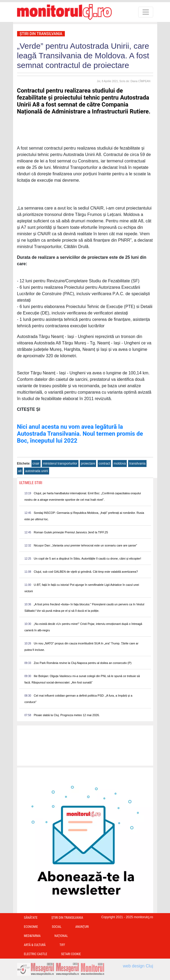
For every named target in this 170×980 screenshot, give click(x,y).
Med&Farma (32, 936)
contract (104, 464)
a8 (20, 471)
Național (61, 936)
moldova (120, 464)
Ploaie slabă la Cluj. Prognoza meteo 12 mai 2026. (67, 715)
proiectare (88, 464)
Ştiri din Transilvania (41, 34)
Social (57, 927)
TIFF (62, 945)
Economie (31, 927)
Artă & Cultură (35, 945)
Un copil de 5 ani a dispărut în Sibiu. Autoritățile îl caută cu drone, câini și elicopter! (88, 559)
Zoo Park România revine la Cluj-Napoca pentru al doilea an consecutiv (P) (83, 663)
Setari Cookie (71, 954)
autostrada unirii (36, 471)
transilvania (137, 464)
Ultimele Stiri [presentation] (31, 483)
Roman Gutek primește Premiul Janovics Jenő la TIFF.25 (71, 532)
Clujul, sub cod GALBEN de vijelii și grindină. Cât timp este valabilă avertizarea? (86, 572)
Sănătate (31, 918)
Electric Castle (36, 954)
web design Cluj (138, 966)
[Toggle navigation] (146, 12)
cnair (36, 464)
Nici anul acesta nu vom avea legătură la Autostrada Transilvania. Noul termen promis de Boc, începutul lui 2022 (80, 434)
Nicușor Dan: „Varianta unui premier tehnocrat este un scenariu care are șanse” (86, 545)
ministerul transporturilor (60, 464)
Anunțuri (82, 927)
